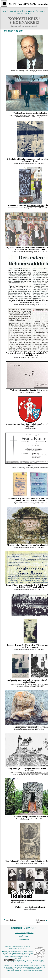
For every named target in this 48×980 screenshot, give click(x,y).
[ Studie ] (30, 933)
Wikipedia (32, 428)
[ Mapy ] (27, 936)
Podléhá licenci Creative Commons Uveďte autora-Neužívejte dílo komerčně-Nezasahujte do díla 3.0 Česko (24, 961)
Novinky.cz (24, 819)
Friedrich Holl (37, 587)
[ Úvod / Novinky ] (21, 933)
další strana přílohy (40, 921)
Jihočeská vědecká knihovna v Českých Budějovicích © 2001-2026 (18, 948)
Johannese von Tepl (35, 206)
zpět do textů (11, 920)
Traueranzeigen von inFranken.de (37, 468)
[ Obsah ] (21, 936)
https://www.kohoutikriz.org (33, 970)
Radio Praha (32, 909)
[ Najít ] (20, 939)
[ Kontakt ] (27, 939)
